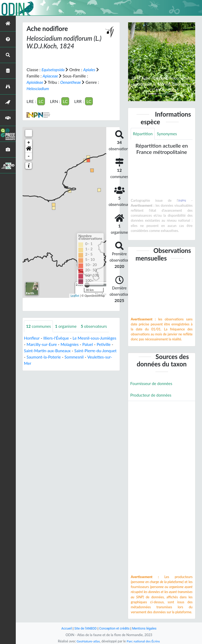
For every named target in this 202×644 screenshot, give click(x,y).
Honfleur (32, 338)
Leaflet (75, 296)
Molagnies (89, 344)
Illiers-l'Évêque (57, 338)
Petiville (31, 351)
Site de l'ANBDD (85, 628)
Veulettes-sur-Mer (41, 363)
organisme (67, 326)
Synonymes (168, 134)
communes (39, 326)
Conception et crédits (115, 628)
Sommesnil (98, 357)
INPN (182, 201)
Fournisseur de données (152, 384)
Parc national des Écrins (144, 641)
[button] (29, 149)
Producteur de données (152, 396)
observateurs (97, 326)
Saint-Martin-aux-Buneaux (67, 351)
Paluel (108, 344)
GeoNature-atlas (87, 641)
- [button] (29, 156)
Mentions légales (146, 628)
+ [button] (29, 143)
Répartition (143, 134)
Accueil (65, 628)
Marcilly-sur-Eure (60, 344)
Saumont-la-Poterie (67, 357)
